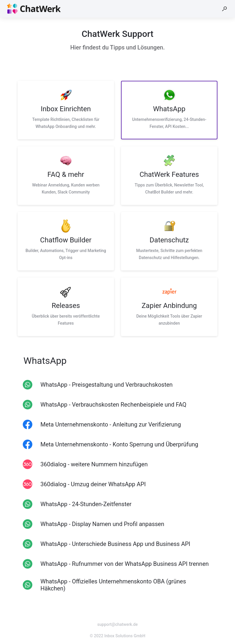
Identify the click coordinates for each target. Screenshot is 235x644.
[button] (224, 9)
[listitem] (66, 110)
